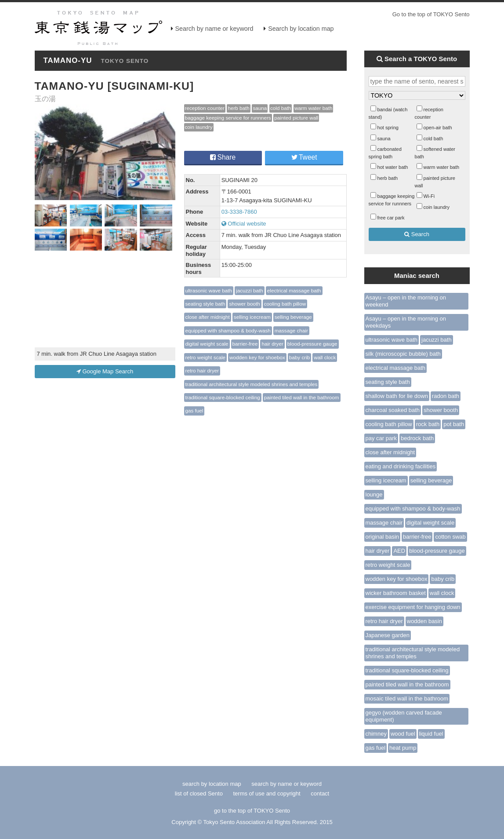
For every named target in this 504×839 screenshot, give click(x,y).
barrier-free (245, 344)
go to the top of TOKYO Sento (252, 811)
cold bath (281, 108)
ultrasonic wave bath (209, 290)
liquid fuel (431, 734)
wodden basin (424, 621)
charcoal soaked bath (393, 410)
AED (399, 551)
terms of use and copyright (268, 793)
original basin (383, 537)
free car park (391, 218)
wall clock (325, 357)
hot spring (388, 128)
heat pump (403, 748)
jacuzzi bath (250, 290)
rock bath (428, 424)
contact (320, 793)
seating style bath (205, 304)
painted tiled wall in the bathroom (302, 397)
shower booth (244, 304)
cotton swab (450, 537)
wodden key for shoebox (257, 357)
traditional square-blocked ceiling (223, 397)
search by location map (212, 784)
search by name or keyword (286, 784)
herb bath (238, 108)
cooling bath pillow (285, 304)
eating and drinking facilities (401, 466)
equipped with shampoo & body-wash (228, 330)
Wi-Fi (429, 196)
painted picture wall (296, 118)
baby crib (299, 357)
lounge (374, 494)
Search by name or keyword (214, 29)
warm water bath (313, 108)
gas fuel (194, 410)
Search (417, 234)
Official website (244, 224)
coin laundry (199, 127)
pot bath (454, 424)
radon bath (446, 396)
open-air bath (438, 128)
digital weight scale (207, 344)
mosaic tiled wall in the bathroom (407, 699)
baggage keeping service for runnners (228, 118)
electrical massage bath (294, 290)
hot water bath (393, 167)
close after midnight (208, 317)
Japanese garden (388, 635)
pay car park (381, 438)
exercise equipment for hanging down (413, 607)
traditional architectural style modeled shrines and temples (252, 384)
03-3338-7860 (239, 212)
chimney (376, 734)
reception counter (205, 108)
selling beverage (293, 317)
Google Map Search (105, 371)
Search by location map (301, 29)
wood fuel (403, 734)
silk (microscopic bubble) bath (403, 354)
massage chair (291, 330)
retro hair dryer (202, 370)
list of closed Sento (199, 793)
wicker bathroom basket (396, 593)
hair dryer (272, 344)
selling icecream (252, 317)
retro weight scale (206, 357)
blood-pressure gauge (312, 344)
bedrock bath (417, 438)
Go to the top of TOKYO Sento (431, 14)
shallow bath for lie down (397, 396)
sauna (260, 108)
